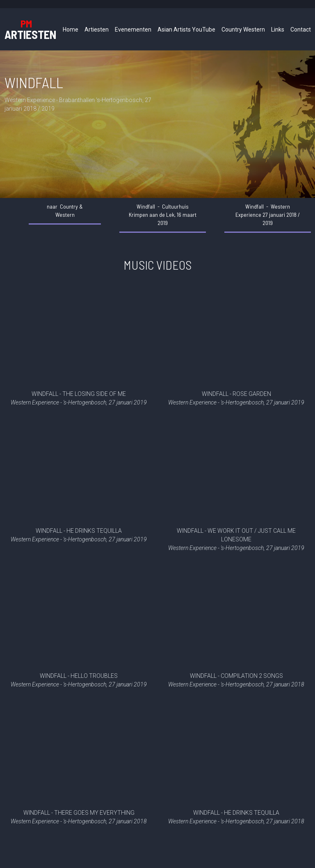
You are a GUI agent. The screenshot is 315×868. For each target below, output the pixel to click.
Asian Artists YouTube (186, 30)
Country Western (243, 30)
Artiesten (97, 30)
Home (71, 30)
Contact (301, 30)
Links (278, 30)
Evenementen (133, 30)
